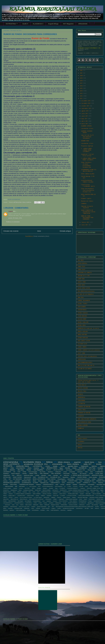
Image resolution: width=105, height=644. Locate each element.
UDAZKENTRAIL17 (8, 503)
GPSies (80, 445)
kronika (99, 464)
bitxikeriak (47, 505)
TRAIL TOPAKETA (63, 501)
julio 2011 (85, 113)
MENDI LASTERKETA (11, 464)
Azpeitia (15, 488)
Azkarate (64, 481)
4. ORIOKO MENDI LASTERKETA (80, 475)
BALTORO (27, 488)
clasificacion (82, 484)
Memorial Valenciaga (83, 497)
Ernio (34, 492)
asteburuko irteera (23, 466)
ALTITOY (49, 470)
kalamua (94, 466)
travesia (5, 481)
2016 (82, 86)
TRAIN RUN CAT (82, 385)
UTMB (40, 503)
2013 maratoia (33, 486)
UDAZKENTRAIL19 (48, 484)
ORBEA (55, 499)
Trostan (90, 501)
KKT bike (100, 470)
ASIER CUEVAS (17, 477)
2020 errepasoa (59, 486)
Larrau (94, 483)
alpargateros (91, 503)
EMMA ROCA (81, 297)
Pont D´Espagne (33, 472)
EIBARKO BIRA (85, 141)
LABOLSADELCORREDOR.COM (86, 496)
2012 (82, 96)
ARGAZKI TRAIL (26, 481)
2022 (82, 70)
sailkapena (100, 479)
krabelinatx (27, 508)
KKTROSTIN (8, 466)
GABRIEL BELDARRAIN (84, 300)
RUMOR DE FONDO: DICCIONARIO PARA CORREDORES (87, 218)
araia (13, 505)
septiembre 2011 (87, 108)
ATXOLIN (75, 486)
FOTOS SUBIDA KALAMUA (88, 174)
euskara (33, 507)
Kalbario (43, 496)
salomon (97, 508)
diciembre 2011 (86, 101)
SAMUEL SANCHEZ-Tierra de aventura (89, 350)
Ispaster (82, 494)
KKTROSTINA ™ (12, 24)
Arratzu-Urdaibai (7, 488)
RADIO (5, 501)
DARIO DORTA (81, 285)
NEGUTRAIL (14, 484)
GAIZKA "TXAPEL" (83, 304)
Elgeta (102, 490)
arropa (65, 472)
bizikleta (75, 484)
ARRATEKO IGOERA (97, 475)
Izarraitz (79, 483)
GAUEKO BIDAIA (82, 477)
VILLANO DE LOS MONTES (85, 369)
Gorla (63, 483)
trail (16, 486)
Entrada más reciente (11, 231)
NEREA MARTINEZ (82, 334)
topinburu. (12, 510)
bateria (22, 505)
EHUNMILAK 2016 (89, 481)
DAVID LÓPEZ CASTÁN (84, 288)
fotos (100, 462)
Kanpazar (75, 473)
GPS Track (92, 468)
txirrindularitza (35, 510)
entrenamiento (57, 464)
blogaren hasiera (55, 505)
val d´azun (22, 486)
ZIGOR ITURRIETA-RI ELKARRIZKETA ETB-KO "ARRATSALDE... (88, 212)
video (86, 472)
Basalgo (39, 488)
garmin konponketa (42, 507)
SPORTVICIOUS (82, 359)
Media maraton (67, 497)
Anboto (74, 468)
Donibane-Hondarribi (28, 490)
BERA (33, 488)
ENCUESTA (55, 490)
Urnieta (45, 503)
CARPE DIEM (81, 279)
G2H (38, 492)
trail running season (21, 510)
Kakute (37, 496)
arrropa (62, 484)
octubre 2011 (86, 106)
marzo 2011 (85, 124)
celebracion (82, 505)
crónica (88, 505)
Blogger (60, 614)
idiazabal (44, 475)
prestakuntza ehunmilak (68, 508)
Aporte (46, 481)
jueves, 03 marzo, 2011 (15, 218)
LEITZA (11, 497)
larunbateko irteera (32, 462)
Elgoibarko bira (44, 483)
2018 (82, 81)
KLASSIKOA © (38, 24)
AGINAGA (6, 473)
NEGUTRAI (6, 499)
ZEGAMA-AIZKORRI (83, 425)
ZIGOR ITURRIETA (73, 503)
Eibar (43, 468)
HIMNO (5, 494)
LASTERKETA (7, 472)
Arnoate (52, 481)
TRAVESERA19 (83, 501)
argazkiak (77, 462)
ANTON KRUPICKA (82, 263)
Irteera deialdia (93, 477)
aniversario (7, 505)
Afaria (34, 481)
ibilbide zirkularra (64, 462)
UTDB (35, 503)
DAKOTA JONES (82, 282)
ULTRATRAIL (29, 503)
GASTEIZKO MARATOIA (78, 492)
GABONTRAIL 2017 (46, 492)
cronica (48, 466)
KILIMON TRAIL (21, 496)
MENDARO (47, 497)
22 (65, 486)
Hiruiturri (11, 494)
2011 (82, 98)
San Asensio (83, 473)
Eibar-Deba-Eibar (94, 490)
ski (61, 475)
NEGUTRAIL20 (24, 499)
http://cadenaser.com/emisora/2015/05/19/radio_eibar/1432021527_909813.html (75, 507)
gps (49, 507)
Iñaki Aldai (88, 494)
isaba (50, 475)
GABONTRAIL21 (67, 492)
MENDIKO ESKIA (52, 468)
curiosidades (91, 484)
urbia (48, 510)
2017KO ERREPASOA (48, 486)
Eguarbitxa (66, 477)
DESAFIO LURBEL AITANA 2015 (95, 488)
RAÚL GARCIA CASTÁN (84, 341)
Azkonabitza (69, 470)
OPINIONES (48, 499)
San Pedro (42, 472)
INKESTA (55, 494)
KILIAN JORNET (82, 319)
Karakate (100, 468)
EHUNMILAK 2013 (80, 470)
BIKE (35, 477)
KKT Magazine (68, 24)
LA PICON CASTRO (71, 496)
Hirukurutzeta (71, 483)
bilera (41, 505)
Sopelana (49, 501)
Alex (91, 486)
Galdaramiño (85, 466)
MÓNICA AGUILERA (83, 331)
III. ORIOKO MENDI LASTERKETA (23, 494)
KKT (10, 479)
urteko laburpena (55, 510)
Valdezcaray (58, 503)
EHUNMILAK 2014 (55, 477)
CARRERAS (84, 204)
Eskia (12, 468)
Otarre (85, 499)
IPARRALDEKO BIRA (73, 494)
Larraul (16, 497)
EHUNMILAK (81, 428)
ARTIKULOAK (17, 202)
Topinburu (50, 472)
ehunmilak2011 (21, 468)
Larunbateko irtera (87, 128)
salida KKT (87, 464)
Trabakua (38, 484)
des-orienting (95, 505)
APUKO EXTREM (58, 470)
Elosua (19, 492)
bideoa (49, 462)
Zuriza (5, 470)
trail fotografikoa (38, 470)
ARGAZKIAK (83, 24)
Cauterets (83, 488)
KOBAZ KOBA (31, 496)
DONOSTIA (6, 490)
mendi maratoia (46, 508)
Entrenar (25, 492)
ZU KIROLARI (83, 503)
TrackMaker (81, 441)
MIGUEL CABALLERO (83, 322)
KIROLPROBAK (81, 400)
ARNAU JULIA (81, 266)
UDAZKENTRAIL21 (19, 503)
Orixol (81, 499)
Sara (44, 501)
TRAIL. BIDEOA (73, 501)
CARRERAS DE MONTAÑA (84, 407)
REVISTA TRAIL (82, 391)
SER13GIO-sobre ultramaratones (87, 356)
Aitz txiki (81, 486)
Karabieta (49, 496)
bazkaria (12, 470)
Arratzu (58, 481)
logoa (61, 468)
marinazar (80, 472)
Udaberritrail (7, 475)
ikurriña (97, 507)
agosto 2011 (85, 111)
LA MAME (63, 496)
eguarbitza (6, 507)
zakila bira (66, 475)
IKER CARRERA (37, 494)
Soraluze (55, 501)
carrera (63, 466)
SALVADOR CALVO (82, 344)
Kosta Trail (56, 496)
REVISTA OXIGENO (83, 388)
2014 (82, 91)
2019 (82, 78)
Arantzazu (96, 486)
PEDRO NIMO (100, 499)
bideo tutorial (28, 505)
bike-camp (21, 470)
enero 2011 (85, 225)
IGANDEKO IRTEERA (86, 126)
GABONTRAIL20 (57, 492)
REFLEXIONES (12, 501)
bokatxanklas (64, 505)
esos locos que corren (24, 507)
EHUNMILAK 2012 (43, 477)
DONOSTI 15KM (73, 481)
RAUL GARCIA (27, 202)
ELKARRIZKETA (26, 483)
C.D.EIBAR (62, 488)
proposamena (79, 508)
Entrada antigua (65, 231)
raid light (87, 508)
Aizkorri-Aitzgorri (16, 473)
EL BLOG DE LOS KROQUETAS (86, 294)
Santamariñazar (37, 501)
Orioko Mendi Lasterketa (71, 499)
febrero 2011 (86, 222)
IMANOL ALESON (47, 494)
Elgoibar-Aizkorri (7, 492)
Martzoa (59, 497)
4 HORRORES (99, 472)
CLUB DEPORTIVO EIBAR (84, 422)
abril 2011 (85, 121)
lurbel (33, 508)
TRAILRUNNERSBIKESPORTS (85, 362)
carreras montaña (73, 505)
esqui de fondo (9, 486)
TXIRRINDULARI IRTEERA (26, 484)
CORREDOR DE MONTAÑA (84, 413)
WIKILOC (80, 448)
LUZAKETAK (81, 416)
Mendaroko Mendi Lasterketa (96, 497)
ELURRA (36, 483)
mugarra (53, 508)
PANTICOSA (92, 499)
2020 (82, 76)
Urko (13, 475)
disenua (102, 505)
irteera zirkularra (73, 464)
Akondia (68, 468)
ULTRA (91, 473)
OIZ (14, 472)
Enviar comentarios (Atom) (41, 236)
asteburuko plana (28, 475)
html (53, 507)
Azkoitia (24, 473)
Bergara (45, 488)
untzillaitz (42, 510)
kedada (55, 466)
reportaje (56, 475)
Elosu (14, 492)
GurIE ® (25, 24)
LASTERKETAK (81, 403)
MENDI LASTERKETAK (39, 479)
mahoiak (38, 508)
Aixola (87, 486)
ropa (92, 508)
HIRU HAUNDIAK (56, 473)
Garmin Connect (82, 438)
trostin (29, 510)
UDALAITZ (58, 472)
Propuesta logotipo (87, 146)
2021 (82, 73)
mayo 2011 (85, 119)
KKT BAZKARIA (17, 479)
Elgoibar (73, 477)
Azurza (21, 488)
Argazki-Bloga (53, 24)
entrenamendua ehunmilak (83, 479)
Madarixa (101, 483)
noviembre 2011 (86, 103)
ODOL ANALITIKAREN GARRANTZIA (87, 419)
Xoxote (65, 503)
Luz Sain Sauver (38, 497)
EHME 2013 (38, 490)
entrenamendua (11, 462)
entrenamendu (14, 507)
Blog (56, 488)
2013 (82, 93)
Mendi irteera (89, 462)
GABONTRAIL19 (55, 483)
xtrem (11, 481)
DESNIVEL (80, 394)
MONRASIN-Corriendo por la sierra (88, 328)
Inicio (39, 231)
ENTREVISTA (63, 490)
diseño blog (70, 479)
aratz (57, 484)
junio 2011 (85, 116)
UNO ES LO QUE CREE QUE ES (86, 365)
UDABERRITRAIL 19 (99, 501)
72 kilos (69, 486)
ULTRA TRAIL (99, 473)
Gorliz (98, 492)
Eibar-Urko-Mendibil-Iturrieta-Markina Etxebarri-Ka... (88, 190)
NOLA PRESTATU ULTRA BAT (36, 499)
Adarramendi (27, 477)
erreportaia (72, 472)
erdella (94, 479)
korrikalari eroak (18, 508)
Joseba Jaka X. (12, 496)
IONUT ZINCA (63, 494)
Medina (74, 497)
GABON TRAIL (33, 473)
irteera (29, 468)
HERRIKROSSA (81, 397)
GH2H (88, 492)
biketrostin (36, 505)
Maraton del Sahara (87, 201)
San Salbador (28, 501)
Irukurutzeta (66, 473)
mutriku (59, 508)
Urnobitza (51, 503)
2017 (82, 83)
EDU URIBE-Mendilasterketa (86, 291)
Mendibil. (6, 484)
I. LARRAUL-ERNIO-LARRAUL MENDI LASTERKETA (87, 150)
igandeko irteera (73, 466)
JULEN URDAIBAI (82, 316)
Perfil (19, 472)
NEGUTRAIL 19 (14, 499)
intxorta (29, 470)
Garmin (93, 492)
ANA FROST (81, 260)
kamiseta (10, 508)
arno (17, 505)
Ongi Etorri (61, 499)
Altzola (40, 481)
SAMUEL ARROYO (82, 347)
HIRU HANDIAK (44, 473)
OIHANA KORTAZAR (83, 338)
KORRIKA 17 (87, 483)
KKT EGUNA (27, 479)
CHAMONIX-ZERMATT (73, 488)
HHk (102, 492)
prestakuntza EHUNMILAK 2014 (36, 464)
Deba (81, 481)
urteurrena (63, 510)
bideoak (68, 484)
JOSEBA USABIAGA (83, 313)
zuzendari (17, 481)
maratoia (36, 468)
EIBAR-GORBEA (47, 490)
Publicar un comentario (13, 222)
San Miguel (20, 501)
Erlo (30, 492)
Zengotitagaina (61, 479)
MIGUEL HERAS (82, 325)
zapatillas (69, 510)
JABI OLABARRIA (97, 494)
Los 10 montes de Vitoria (26, 497)
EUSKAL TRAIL (82, 410)
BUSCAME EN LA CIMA (84, 276)
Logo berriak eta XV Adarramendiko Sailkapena (87, 137)
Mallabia (53, 497)
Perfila (24, 472)
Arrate (102, 486)
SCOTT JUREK (81, 353)
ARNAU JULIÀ (81, 270)
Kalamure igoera (86, 198)
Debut (20, 490)
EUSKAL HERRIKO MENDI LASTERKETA (78, 490)
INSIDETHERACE (82, 310)
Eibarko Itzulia (91, 470)
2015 (82, 88)
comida (37, 475)
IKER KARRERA (82, 307)
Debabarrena (14, 490)
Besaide (51, 488)
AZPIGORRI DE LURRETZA (85, 273)
